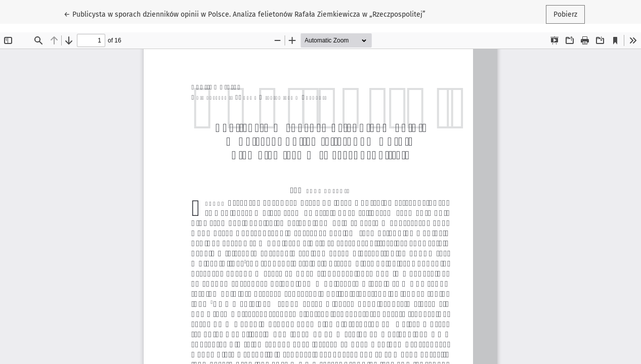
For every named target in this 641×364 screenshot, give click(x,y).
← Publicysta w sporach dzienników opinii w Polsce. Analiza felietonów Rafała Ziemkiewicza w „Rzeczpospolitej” (245, 14)
